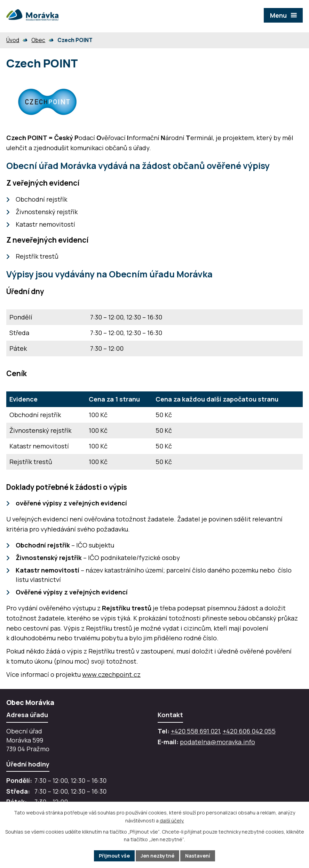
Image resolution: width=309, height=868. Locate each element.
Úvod (13, 40)
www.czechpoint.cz (111, 674)
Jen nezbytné (157, 856)
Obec (38, 40)
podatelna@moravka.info (217, 742)
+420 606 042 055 (249, 731)
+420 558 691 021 (195, 731)
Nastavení (198, 856)
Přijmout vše (114, 856)
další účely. (172, 821)
